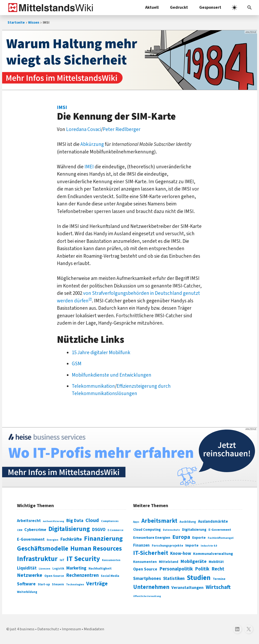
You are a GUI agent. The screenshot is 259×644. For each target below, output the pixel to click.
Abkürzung (92, 144)
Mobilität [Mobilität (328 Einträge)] (216, 562)
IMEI (89, 167)
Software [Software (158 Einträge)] (26, 584)
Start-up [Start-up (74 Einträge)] (44, 584)
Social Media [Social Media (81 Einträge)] (110, 576)
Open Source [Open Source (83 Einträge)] (54, 576)
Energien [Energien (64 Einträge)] (53, 540)
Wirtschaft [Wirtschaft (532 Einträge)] (218, 587)
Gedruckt (179, 7)
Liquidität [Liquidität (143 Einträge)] (27, 568)
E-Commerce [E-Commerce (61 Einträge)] (116, 530)
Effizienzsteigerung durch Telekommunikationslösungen (121, 390)
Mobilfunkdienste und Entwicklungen (112, 375)
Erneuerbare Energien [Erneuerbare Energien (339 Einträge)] (152, 538)
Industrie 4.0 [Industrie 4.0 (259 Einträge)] (209, 546)
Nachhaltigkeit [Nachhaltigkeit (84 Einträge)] (100, 569)
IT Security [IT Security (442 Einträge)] (83, 559)
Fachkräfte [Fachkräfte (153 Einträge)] (71, 539)
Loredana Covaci (84, 129)
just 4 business (22, 629)
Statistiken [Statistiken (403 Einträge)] (174, 579)
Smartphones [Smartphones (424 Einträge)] (147, 579)
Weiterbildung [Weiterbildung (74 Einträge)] (27, 592)
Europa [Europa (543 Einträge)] (181, 537)
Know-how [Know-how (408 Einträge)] (181, 553)
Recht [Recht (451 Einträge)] (218, 569)
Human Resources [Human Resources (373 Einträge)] (96, 549)
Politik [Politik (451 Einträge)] (202, 569)
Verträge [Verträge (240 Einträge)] (97, 584)
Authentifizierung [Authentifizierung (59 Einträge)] (54, 521)
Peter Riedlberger (122, 129)
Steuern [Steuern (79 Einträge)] (58, 584)
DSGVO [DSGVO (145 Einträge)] (99, 530)
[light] (234, 8)
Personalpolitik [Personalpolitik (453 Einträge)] (176, 569)
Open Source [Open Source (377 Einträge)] (145, 569)
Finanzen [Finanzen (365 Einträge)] (141, 545)
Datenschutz (48, 629)
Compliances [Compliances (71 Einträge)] (110, 521)
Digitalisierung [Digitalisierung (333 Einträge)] (194, 530)
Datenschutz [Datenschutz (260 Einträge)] (171, 530)
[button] (250, 8)
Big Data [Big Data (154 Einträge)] (75, 521)
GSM (77, 364)
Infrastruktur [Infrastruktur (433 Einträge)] (37, 559)
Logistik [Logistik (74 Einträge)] (58, 569)
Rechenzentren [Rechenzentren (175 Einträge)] (82, 575)
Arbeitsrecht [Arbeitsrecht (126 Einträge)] (29, 521)
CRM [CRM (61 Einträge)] (20, 530)
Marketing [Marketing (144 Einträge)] (76, 568)
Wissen (34, 23)
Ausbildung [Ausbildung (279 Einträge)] (188, 522)
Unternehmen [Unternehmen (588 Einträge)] (151, 587)
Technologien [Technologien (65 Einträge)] (75, 585)
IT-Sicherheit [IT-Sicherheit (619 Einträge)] (151, 553)
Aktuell (152, 7)
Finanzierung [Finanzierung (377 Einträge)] (103, 539)
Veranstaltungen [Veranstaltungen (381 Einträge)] (187, 588)
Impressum (71, 629)
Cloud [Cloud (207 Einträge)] (92, 520)
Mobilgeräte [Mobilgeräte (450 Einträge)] (193, 561)
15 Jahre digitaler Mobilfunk (101, 352)
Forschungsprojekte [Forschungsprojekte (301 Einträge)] (168, 546)
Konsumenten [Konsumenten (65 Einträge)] (111, 560)
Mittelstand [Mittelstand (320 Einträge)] (169, 562)
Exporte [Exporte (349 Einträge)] (199, 538)
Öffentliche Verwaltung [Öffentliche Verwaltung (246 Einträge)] (147, 596)
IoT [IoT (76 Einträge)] (62, 560)
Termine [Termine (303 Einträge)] (219, 579)
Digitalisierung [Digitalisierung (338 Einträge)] (69, 529)
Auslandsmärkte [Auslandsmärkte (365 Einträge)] (213, 522)
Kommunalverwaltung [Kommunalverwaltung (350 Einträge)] (213, 554)
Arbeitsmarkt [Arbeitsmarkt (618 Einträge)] (159, 521)
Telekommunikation (93, 386)
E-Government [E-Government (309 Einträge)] (220, 530)
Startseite (16, 23)
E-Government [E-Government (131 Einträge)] (31, 539)
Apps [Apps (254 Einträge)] (136, 522)
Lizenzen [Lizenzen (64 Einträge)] (45, 569)
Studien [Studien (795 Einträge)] (199, 578)
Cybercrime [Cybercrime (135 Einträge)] (35, 530)
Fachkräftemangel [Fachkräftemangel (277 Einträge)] (221, 538)
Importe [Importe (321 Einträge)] (192, 546)
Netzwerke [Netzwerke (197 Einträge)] (30, 575)
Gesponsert (210, 7)
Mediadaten (94, 629)
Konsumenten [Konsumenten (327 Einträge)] (145, 562)
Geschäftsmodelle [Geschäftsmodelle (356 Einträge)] (43, 549)
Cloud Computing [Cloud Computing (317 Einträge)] (147, 530)
